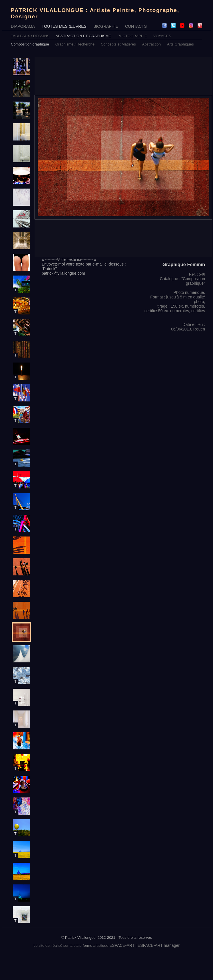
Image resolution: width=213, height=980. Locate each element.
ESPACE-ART (122, 945)
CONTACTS (136, 26)
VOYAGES (162, 36)
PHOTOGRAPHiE (132, 36)
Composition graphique (30, 44)
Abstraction (151, 44)
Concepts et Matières (118, 44)
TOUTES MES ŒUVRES (64, 26)
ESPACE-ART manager (159, 945)
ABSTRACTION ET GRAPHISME (83, 36)
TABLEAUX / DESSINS (30, 36)
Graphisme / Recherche (75, 44)
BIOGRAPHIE (106, 26)
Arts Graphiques (180, 44)
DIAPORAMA (23, 26)
